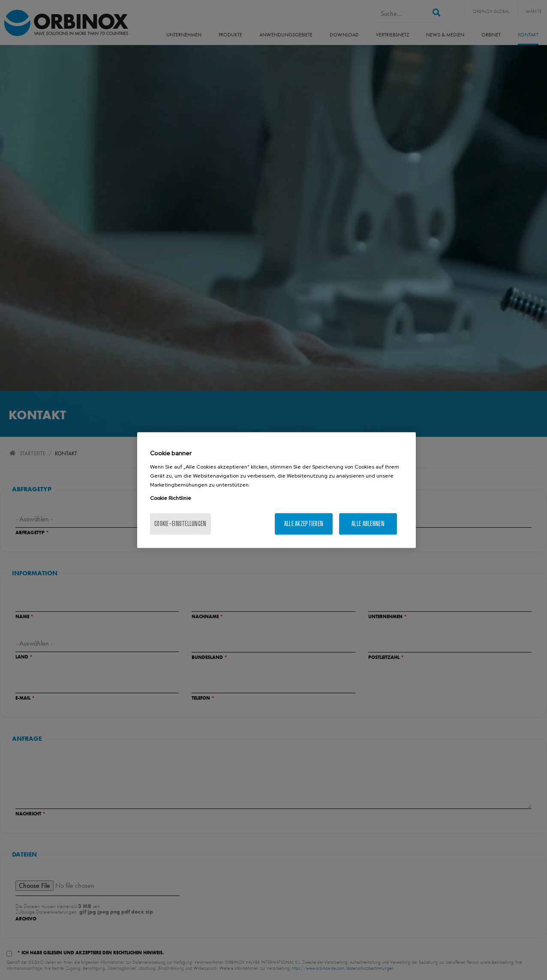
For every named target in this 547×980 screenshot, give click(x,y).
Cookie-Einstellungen (180, 524)
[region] (277, 490)
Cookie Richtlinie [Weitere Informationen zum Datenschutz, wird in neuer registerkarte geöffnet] (171, 498)
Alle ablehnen (368, 524)
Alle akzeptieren (304, 524)
